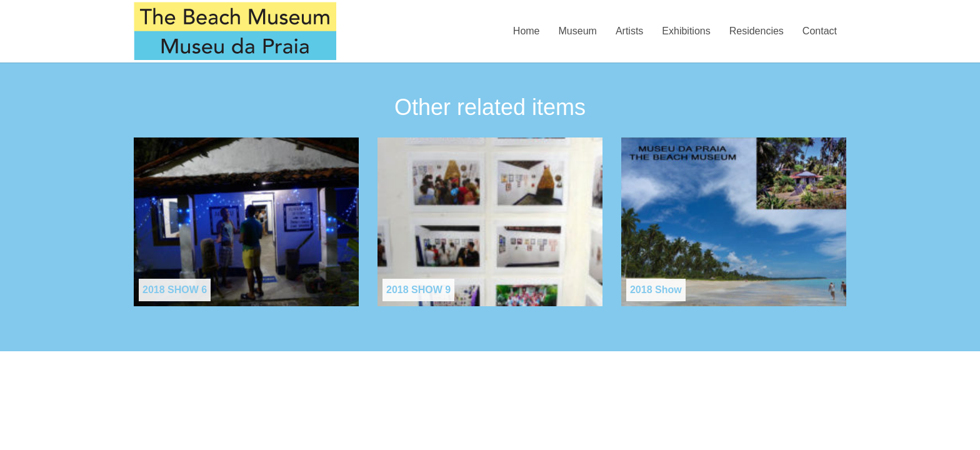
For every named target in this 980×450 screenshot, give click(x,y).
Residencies (757, 31)
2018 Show (656, 290)
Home (527, 31)
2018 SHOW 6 (175, 290)
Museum (578, 31)
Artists (629, 31)
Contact (820, 31)
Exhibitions (686, 31)
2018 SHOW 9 (418, 290)
